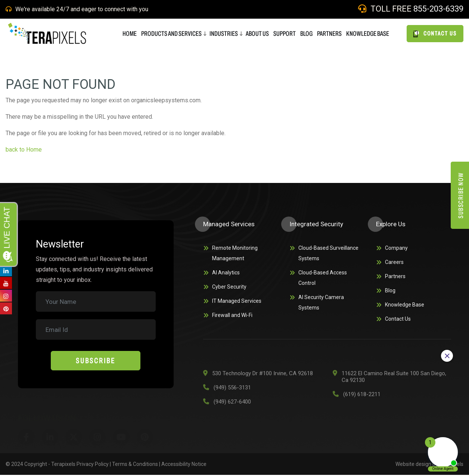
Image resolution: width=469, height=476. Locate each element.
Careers (394, 262)
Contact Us (398, 319)
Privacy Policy (93, 465)
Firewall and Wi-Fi (232, 315)
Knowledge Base (368, 34)
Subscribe (96, 361)
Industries (224, 34)
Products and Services (171, 34)
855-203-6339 (438, 9)
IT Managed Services (237, 301)
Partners (395, 276)
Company (396, 248)
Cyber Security (229, 287)
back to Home (24, 150)
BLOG (306, 34)
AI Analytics (226, 273)
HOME (130, 34)
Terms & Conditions (135, 465)
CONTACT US (435, 34)
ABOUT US (257, 34)
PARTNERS (329, 34)
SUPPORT (285, 34)
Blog (390, 290)
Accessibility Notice (184, 465)
